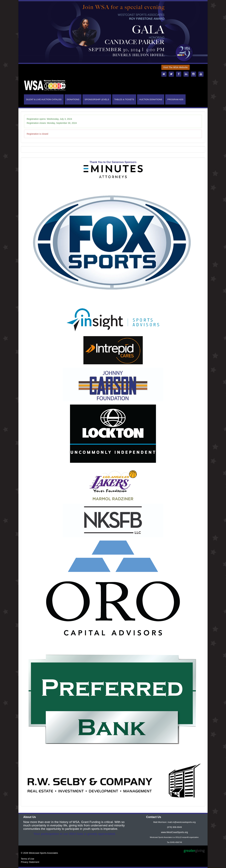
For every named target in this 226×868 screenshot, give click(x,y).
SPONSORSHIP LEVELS (97, 99)
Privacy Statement (30, 862)
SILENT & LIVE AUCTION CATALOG (44, 99)
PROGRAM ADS (175, 99)
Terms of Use (27, 859)
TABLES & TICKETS (124, 99)
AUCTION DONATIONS (151, 99)
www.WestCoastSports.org (174, 832)
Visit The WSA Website (175, 67)
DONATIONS (73, 99)
